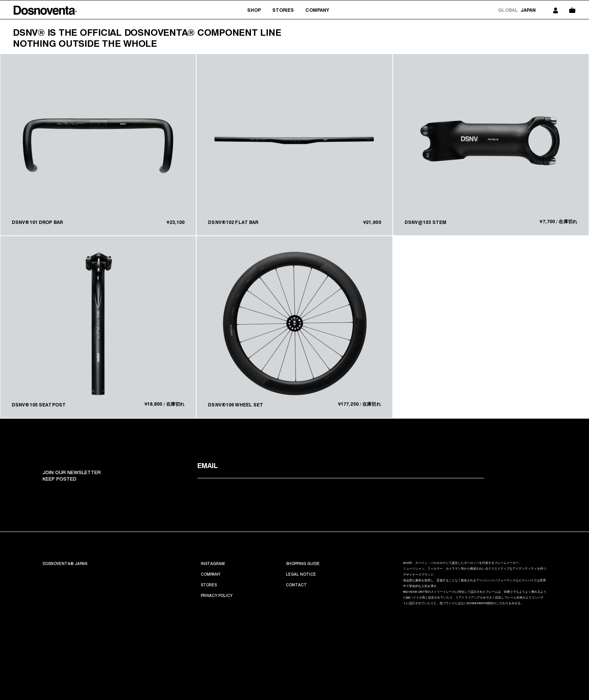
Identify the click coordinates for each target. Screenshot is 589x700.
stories (283, 10)
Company (317, 10)
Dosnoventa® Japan (65, 563)
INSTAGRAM (213, 563)
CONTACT (296, 585)
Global (508, 10)
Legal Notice (301, 574)
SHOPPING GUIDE (303, 563)
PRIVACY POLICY (217, 595)
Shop (254, 10)
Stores (209, 585)
